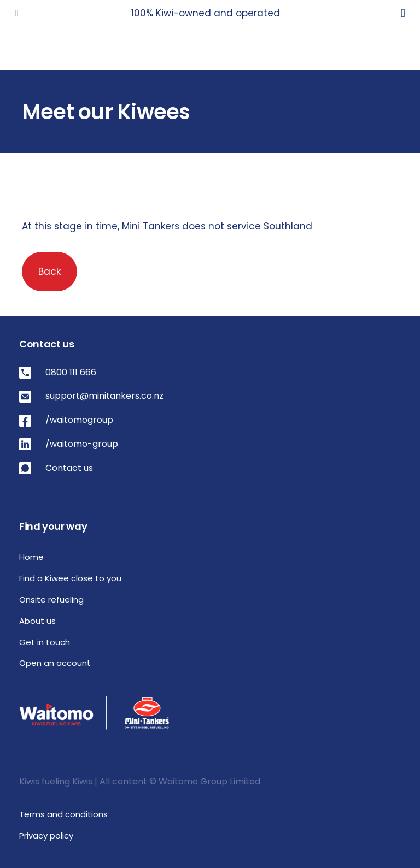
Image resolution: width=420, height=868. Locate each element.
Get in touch (45, 642)
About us (37, 621)
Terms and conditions (63, 814)
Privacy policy (46, 835)
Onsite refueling (51, 600)
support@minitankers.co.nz (104, 396)
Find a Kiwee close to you (70, 578)
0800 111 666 (71, 372)
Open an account (55, 663)
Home (31, 557)
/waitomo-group (82, 444)
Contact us (69, 468)
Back (49, 271)
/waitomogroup (79, 420)
